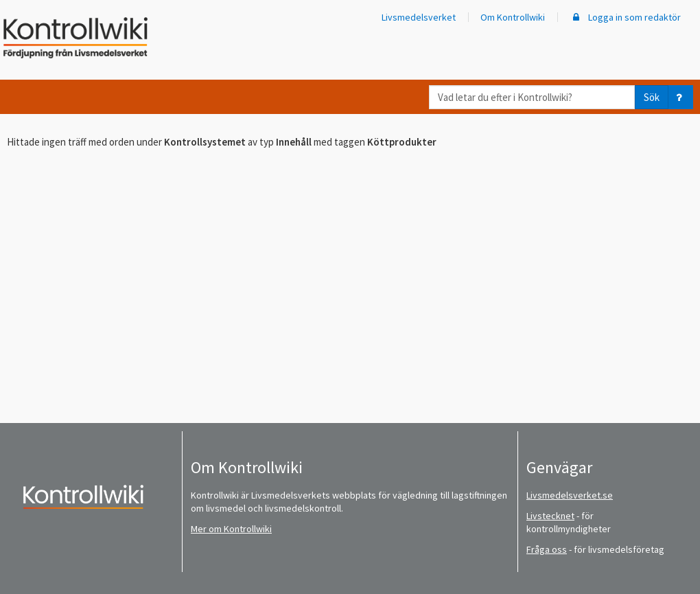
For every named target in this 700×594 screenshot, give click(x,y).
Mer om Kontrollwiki (231, 529)
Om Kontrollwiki (513, 17)
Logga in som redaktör (625, 17)
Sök (652, 97)
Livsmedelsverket (419, 17)
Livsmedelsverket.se (570, 495)
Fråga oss (547, 549)
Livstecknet (550, 516)
